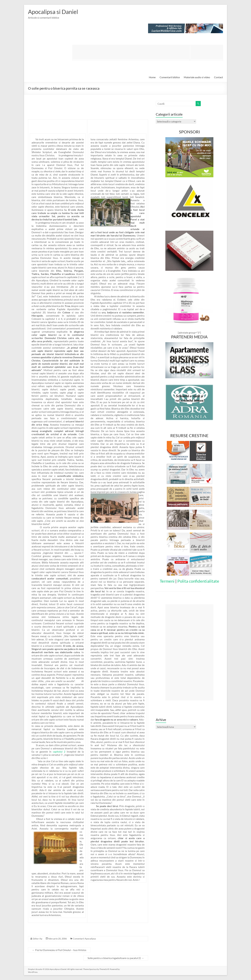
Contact (219, 77)
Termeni (167, 581)
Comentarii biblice (170, 77)
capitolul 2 (59, 752)
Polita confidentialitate (198, 581)
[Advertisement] (131, 52)
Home (152, 77)
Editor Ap (37, 939)
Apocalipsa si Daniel (53, 12)
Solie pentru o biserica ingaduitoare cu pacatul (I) (116, 958)
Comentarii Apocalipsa (84, 939)
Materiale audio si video (197, 77)
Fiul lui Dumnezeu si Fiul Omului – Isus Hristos (59, 950)
